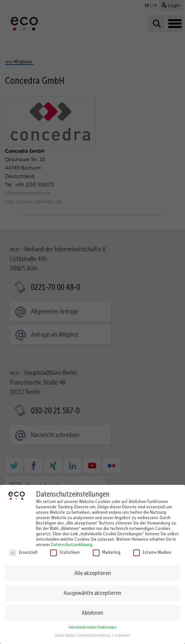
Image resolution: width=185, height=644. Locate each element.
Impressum (122, 632)
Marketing (107, 548)
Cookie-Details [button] (65, 632)
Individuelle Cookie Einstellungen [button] (93, 623)
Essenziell (23, 548)
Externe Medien (152, 548)
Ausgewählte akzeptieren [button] (92, 589)
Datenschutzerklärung (72, 540)
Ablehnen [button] (92, 609)
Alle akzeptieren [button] (93, 569)
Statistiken (65, 548)
